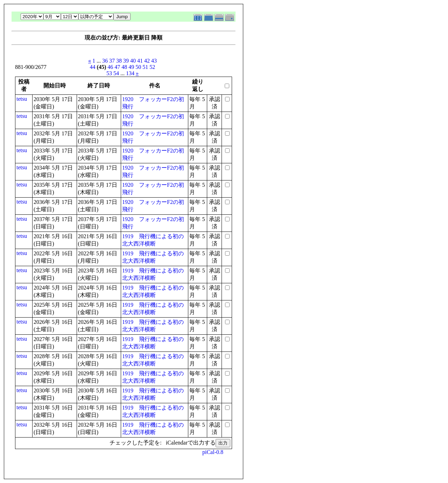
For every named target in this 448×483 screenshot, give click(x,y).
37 (112, 61)
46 (110, 67)
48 (124, 67)
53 (109, 73)
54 (116, 73)
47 (117, 67)
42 (147, 61)
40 (133, 61)
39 (126, 61)
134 (130, 73)
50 (138, 67)
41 (140, 61)
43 (154, 61)
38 (119, 61)
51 (145, 67)
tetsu (22, 99)
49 (131, 67)
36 (105, 61)
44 (93, 67)
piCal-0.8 (213, 452)
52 (152, 67)
